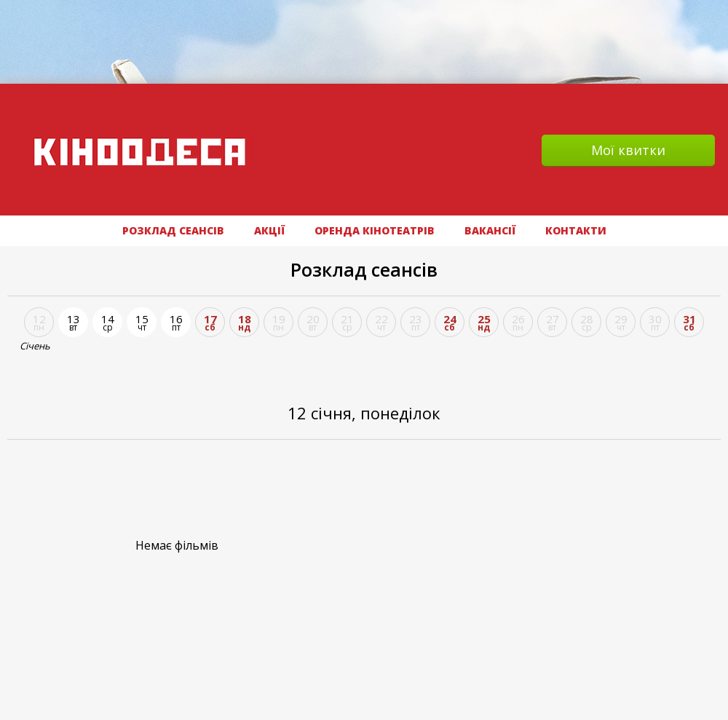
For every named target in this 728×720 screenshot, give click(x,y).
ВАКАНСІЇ (490, 230)
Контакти (576, 230)
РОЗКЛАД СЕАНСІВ (173, 230)
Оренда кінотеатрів (375, 230)
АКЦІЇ (269, 230)
